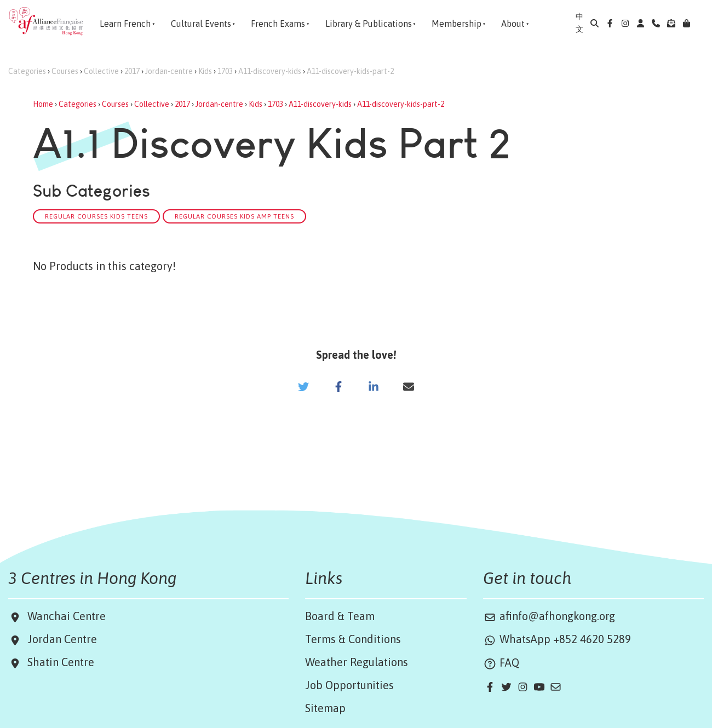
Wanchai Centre (68, 616)
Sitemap (325, 708)
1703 (225, 71)
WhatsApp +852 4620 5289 (557, 639)
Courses (65, 71)
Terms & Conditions (353, 639)
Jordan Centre (59, 639)
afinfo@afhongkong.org (549, 616)
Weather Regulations (357, 662)
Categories (27, 71)
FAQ (501, 663)
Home (43, 104)
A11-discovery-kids (270, 71)
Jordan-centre (169, 71)
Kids (205, 71)
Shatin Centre (58, 662)
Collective (101, 71)
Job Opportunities (349, 685)
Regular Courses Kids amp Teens (234, 216)
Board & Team (340, 616)
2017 (132, 71)
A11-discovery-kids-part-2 (350, 71)
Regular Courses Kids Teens (96, 216)
